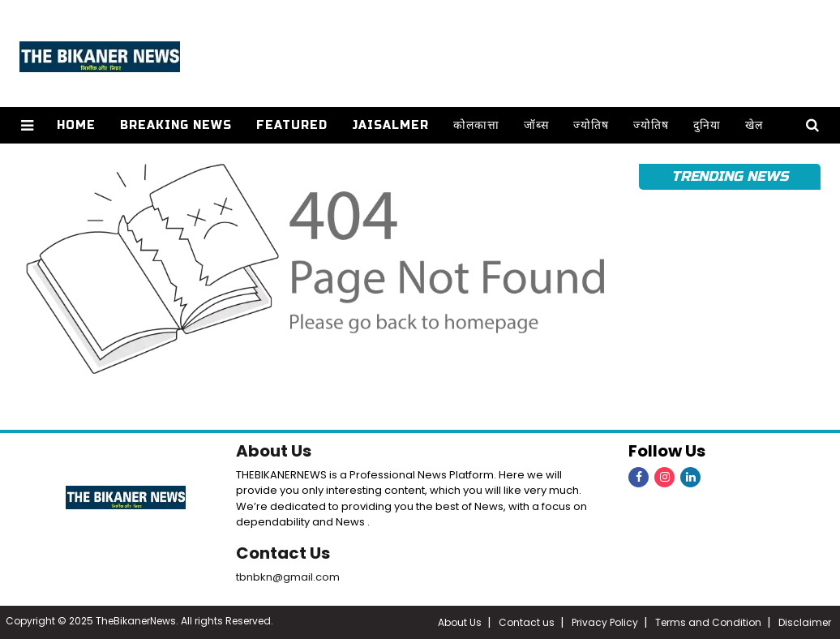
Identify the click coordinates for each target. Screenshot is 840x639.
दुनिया (707, 125)
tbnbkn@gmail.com (288, 577)
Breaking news (176, 125)
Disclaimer (805, 622)
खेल (754, 125)
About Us (274, 451)
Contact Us (283, 553)
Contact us (527, 622)
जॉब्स (536, 125)
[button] (27, 125)
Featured (292, 125)
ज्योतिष (591, 125)
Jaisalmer (390, 125)
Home (76, 125)
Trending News (730, 176)
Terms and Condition (708, 622)
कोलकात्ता (476, 125)
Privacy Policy (605, 622)
